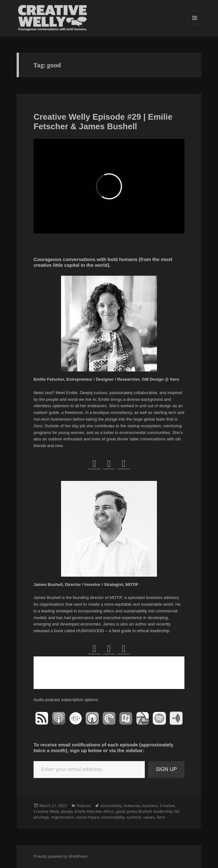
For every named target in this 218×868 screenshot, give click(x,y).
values (149, 817)
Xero (161, 817)
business (150, 806)
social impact (88, 817)
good (120, 811)
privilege (41, 817)
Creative (167, 806)
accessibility (111, 806)
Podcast (84, 806)
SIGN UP (166, 769)
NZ (177, 811)
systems (134, 817)
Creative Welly (46, 811)
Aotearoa (132, 806)
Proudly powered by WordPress (61, 857)
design (67, 811)
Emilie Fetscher (88, 811)
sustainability (113, 817)
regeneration (62, 817)
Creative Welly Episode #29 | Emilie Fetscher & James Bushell (103, 122)
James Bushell (139, 811)
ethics (109, 811)
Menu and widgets (195, 24)
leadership (163, 811)
